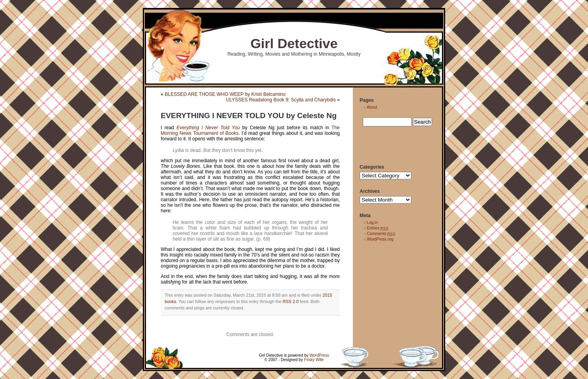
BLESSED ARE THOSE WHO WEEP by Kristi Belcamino (225, 94)
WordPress (319, 355)
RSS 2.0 (291, 301)
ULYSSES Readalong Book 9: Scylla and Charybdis (281, 100)
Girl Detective (294, 43)
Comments (381, 234)
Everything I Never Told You (208, 128)
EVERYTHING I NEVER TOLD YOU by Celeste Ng (249, 116)
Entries (378, 228)
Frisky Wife (314, 360)
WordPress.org (380, 239)
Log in (372, 223)
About (372, 107)
